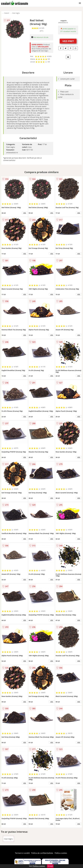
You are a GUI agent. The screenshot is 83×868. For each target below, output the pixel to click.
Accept (50, 866)
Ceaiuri (7, 13)
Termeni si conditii (22, 853)
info (25, 213)
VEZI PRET (68, 41)
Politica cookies (61, 853)
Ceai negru (16, 13)
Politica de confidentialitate (42, 853)
